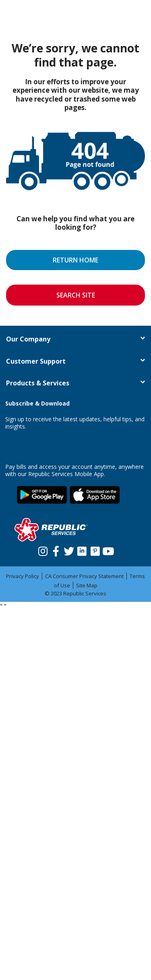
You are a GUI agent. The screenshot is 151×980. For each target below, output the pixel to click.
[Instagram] (43, 547)
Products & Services (38, 383)
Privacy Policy (23, 576)
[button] (143, 338)
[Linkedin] (82, 547)
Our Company (28, 339)
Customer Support (36, 361)
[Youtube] (108, 547)
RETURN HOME (75, 260)
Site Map (87, 585)
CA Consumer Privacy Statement (84, 576)
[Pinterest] (95, 547)
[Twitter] (69, 547)
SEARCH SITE (76, 295)
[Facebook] (56, 547)
